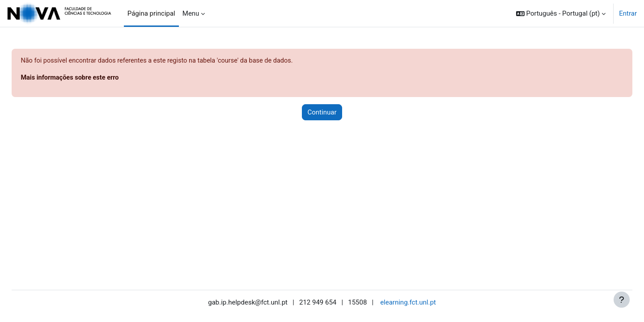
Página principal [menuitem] (151, 13)
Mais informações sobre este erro (91, 78)
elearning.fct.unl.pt (408, 303)
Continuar (322, 113)
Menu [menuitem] (191, 13)
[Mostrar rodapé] (622, 300)
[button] (561, 13)
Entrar (628, 13)
